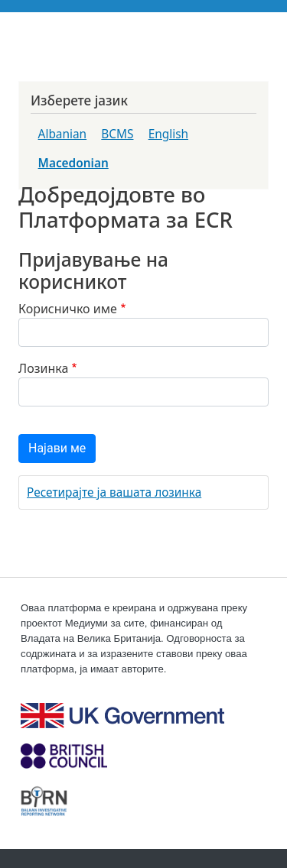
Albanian (63, 134)
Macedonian (73, 163)
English (168, 134)
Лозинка (43, 368)
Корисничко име (68, 309)
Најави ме (57, 448)
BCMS (117, 134)
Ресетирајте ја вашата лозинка (114, 492)
